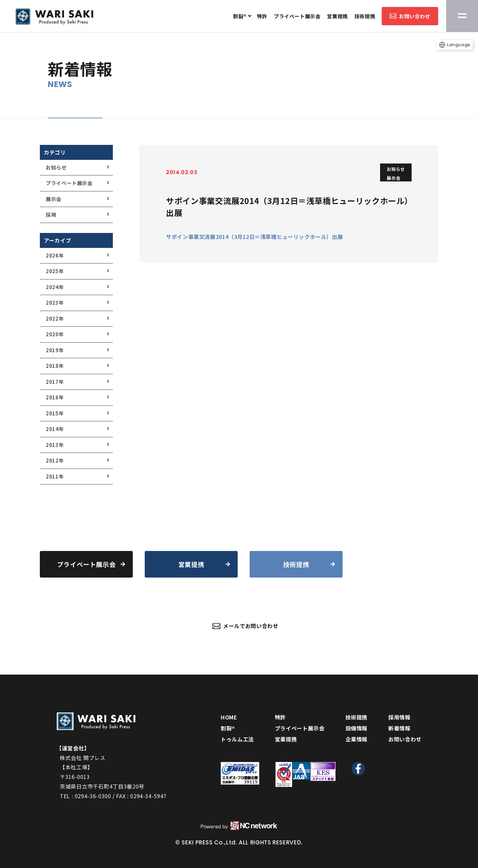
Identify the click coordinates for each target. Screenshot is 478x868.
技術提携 (365, 16)
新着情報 (399, 728)
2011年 (55, 476)
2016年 (55, 397)
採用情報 (399, 717)
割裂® (240, 16)
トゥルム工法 (237, 739)
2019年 (55, 350)
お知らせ (56, 167)
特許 (262, 16)
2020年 (55, 334)
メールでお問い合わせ (245, 626)
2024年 (55, 287)
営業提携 (337, 16)
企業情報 (357, 739)
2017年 (55, 382)
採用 (51, 215)
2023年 (55, 303)
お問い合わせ (410, 16)
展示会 (54, 199)
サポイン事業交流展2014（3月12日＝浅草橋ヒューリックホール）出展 (254, 237)
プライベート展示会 (297, 16)
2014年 (55, 429)
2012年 (55, 460)
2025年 (55, 271)
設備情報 (357, 728)
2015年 (55, 413)
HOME (229, 717)
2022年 (55, 319)
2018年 (55, 366)
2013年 (55, 445)
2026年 (55, 255)
